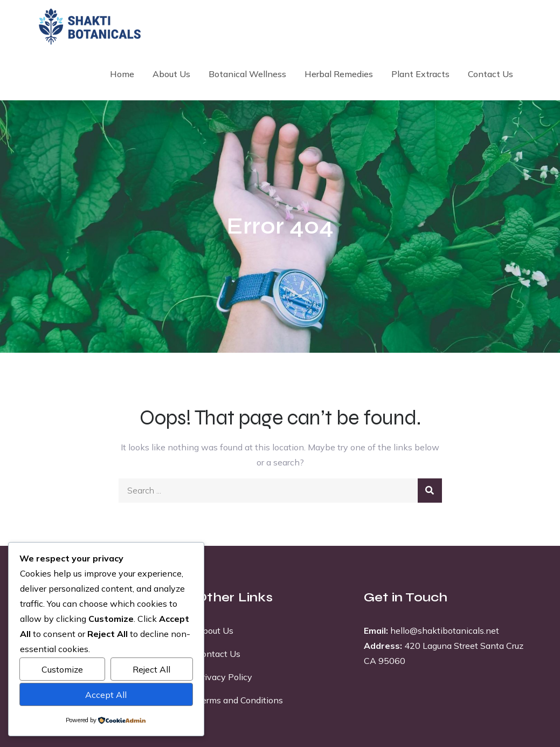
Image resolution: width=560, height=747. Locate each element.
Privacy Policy (224, 677)
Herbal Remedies (339, 74)
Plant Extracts (420, 74)
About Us (171, 74)
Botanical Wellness (247, 74)
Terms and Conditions (240, 700)
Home (122, 74)
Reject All (151, 669)
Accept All (106, 695)
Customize (62, 669)
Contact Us (490, 74)
